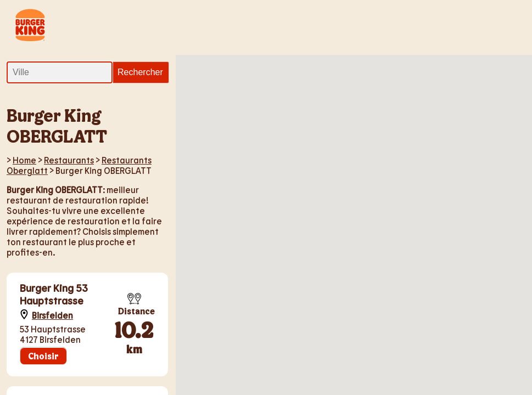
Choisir (43, 356)
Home (24, 160)
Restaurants (69, 160)
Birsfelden (52, 315)
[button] (268, 203)
